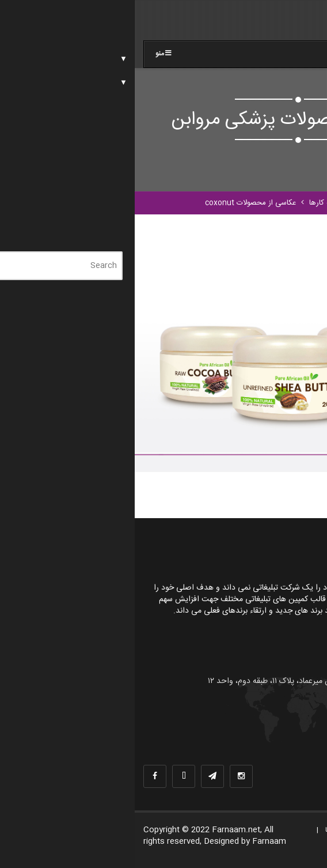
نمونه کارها (191, 203)
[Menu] (295, 24)
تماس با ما (298, 846)
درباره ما (249, 830)
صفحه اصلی (239, 203)
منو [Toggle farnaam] (30, 54)
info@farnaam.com (265, 736)
